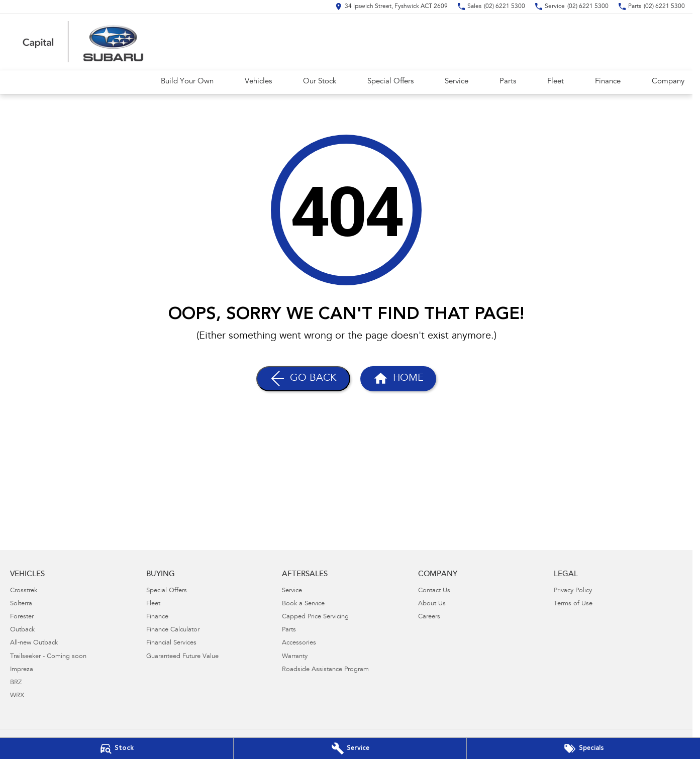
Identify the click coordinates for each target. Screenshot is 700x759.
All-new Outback (34, 643)
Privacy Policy (573, 591)
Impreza (22, 670)
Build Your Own (187, 82)
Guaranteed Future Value (182, 657)
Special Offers (390, 82)
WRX (17, 696)
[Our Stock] (117, 748)
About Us (432, 604)
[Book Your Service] (350, 748)
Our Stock (320, 82)
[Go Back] (303, 379)
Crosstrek (24, 591)
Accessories (299, 643)
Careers (429, 617)
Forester (22, 617)
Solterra (21, 604)
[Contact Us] (391, 7)
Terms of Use (573, 604)
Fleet (556, 82)
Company (668, 82)
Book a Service (303, 604)
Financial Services (171, 643)
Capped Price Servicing (315, 617)
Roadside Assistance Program (325, 670)
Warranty (295, 657)
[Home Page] (398, 379)
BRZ (16, 683)
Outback (22, 630)
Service (457, 82)
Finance (608, 82)
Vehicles (258, 82)
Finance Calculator (173, 630)
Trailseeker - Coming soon (48, 657)
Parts (508, 82)
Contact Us (434, 591)
